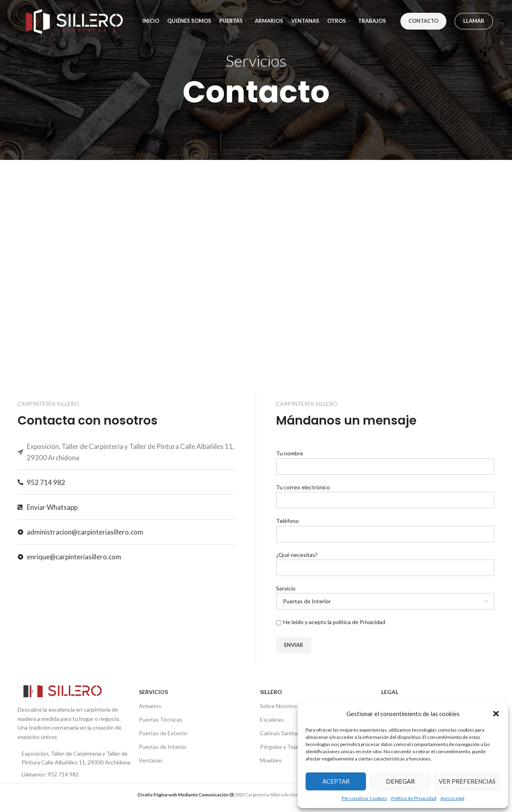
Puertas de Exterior (163, 733)
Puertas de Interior (163, 747)
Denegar (400, 781)
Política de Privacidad (414, 798)
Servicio (385, 595)
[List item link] (74, 774)
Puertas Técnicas (161, 719)
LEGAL (390, 692)
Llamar (474, 21)
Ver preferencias (467, 781)
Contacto (423, 21)
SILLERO (271, 692)
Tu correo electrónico (385, 493)
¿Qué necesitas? (385, 561)
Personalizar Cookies (364, 798)
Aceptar (336, 781)
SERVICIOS (153, 692)
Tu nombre (385, 459)
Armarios (150, 706)
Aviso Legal (452, 798)
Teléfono (385, 527)
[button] (496, 714)
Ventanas (151, 760)
